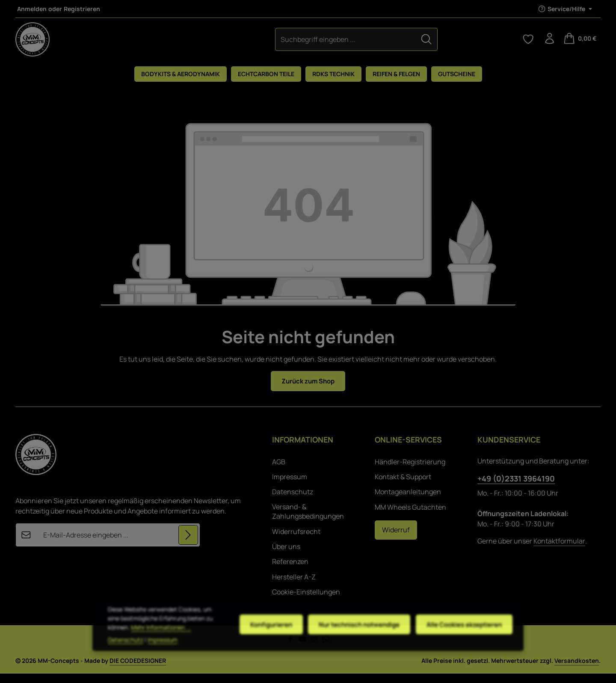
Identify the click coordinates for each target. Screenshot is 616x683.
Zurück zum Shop (308, 390)
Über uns (286, 555)
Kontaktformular (559, 550)
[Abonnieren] (188, 544)
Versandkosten (577, 670)
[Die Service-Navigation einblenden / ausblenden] (565, 9)
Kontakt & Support (403, 486)
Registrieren (82, 9)
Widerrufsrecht (296, 540)
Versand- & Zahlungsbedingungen (308, 520)
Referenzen (290, 571)
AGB (279, 471)
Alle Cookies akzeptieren (462, 635)
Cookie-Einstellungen (306, 601)
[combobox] (275, 43)
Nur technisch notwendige (352, 635)
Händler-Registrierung (410, 471)
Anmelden (32, 9)
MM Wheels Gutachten (410, 516)
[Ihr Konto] (548, 44)
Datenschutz (293, 501)
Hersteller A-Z (294, 586)
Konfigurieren (261, 635)
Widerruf (396, 539)
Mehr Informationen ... (138, 642)
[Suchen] (356, 43)
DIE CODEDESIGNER (138, 670)
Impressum (290, 486)
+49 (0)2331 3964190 (516, 487)
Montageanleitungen (408, 501)
